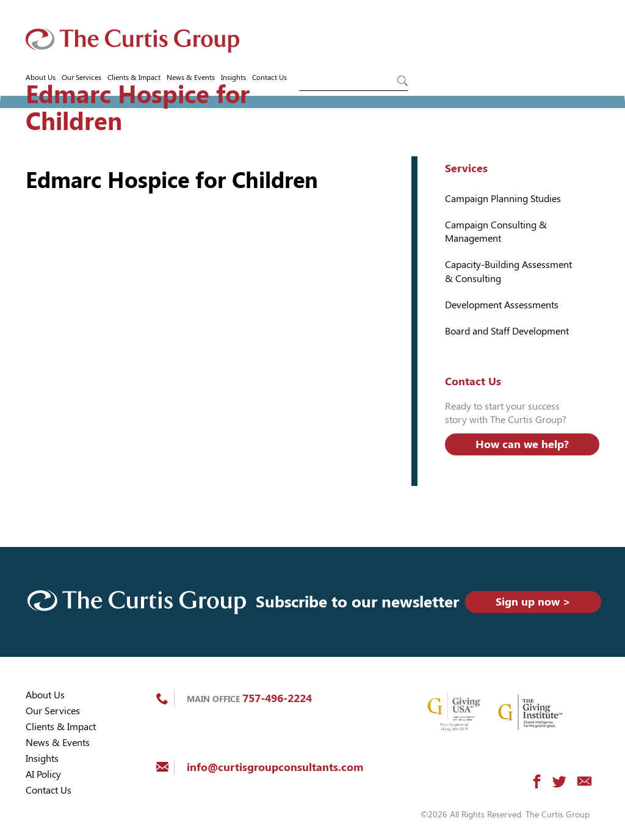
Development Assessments (502, 305)
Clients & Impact (134, 78)
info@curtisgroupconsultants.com (275, 767)
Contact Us (269, 78)
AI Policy (43, 774)
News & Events (191, 78)
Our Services (81, 78)
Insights (233, 78)
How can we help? (522, 444)
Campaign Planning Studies (503, 199)
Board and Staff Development (507, 331)
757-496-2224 (277, 698)
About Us (41, 78)
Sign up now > (533, 602)
